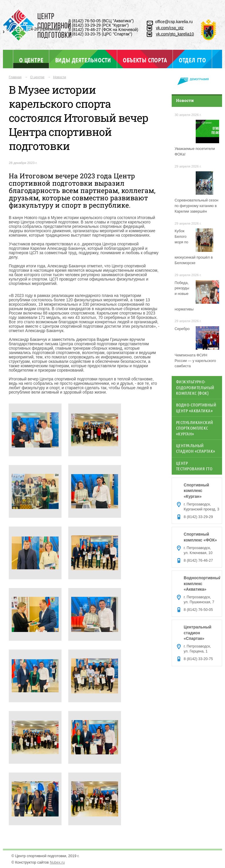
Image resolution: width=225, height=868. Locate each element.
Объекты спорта (145, 60)
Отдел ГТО (192, 60)
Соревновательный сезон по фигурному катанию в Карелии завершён (196, 206)
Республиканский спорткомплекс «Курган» (195, 428)
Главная (15, 77)
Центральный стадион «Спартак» (196, 448)
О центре (31, 60)
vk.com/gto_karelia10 (175, 34)
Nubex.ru (57, 862)
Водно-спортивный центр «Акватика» (196, 407)
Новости (59, 77)
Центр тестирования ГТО (194, 466)
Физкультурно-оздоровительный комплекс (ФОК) (195, 387)
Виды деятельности (83, 60)
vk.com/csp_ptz (170, 28)
